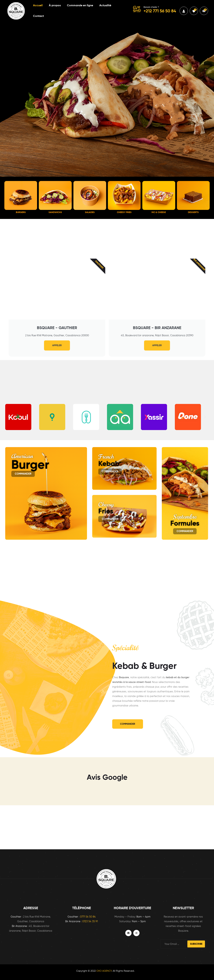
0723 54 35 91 (90, 921)
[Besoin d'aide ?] (137, 9)
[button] (9, 417)
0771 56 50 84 (88, 917)
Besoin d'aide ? (151, 7)
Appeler (57, 345)
